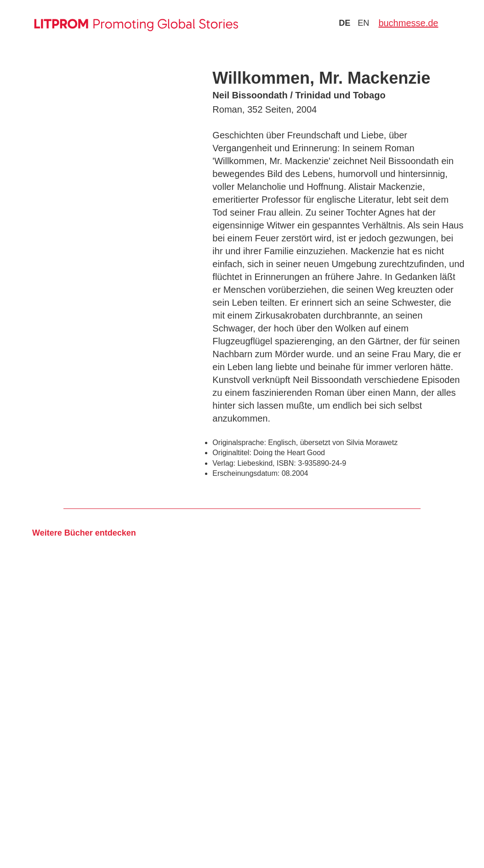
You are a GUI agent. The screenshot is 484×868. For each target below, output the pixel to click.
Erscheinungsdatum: (246, 473)
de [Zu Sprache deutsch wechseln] (344, 23)
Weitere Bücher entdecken (84, 533)
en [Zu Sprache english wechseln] (363, 23)
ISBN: (286, 463)
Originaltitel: (232, 453)
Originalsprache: (239, 443)
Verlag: (224, 463)
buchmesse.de (408, 23)
